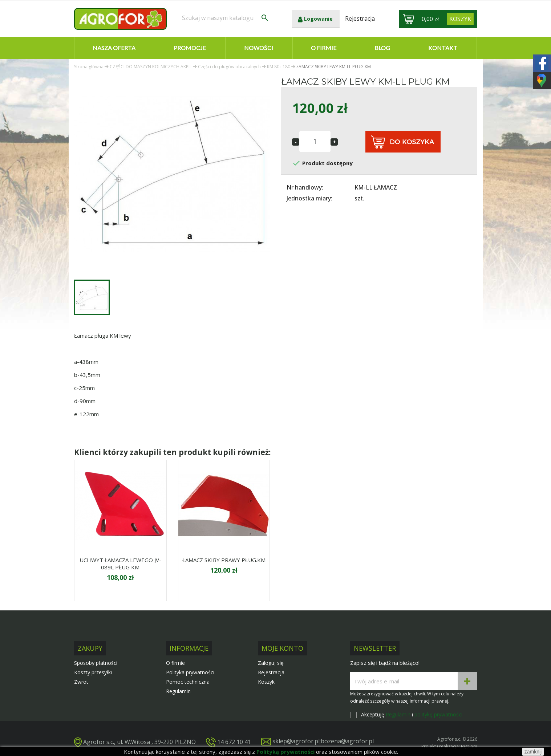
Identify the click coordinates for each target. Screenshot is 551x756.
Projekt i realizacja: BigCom (449, 746)
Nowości (259, 48)
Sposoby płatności (96, 663)
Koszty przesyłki (93, 672)
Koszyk (266, 682)
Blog (382, 48)
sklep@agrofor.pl (296, 741)
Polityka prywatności (190, 672)
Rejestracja (271, 672)
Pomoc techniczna (188, 682)
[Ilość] (315, 141)
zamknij (533, 752)
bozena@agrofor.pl (347, 741)
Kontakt (443, 48)
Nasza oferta (114, 48)
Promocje (190, 48)
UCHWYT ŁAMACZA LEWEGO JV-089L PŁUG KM (120, 564)
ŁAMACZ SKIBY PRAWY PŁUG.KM (224, 560)
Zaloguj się (271, 663)
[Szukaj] (226, 18)
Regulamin (178, 691)
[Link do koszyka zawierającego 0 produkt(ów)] (460, 19)
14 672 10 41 (234, 742)
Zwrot (81, 682)
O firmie (324, 48)
